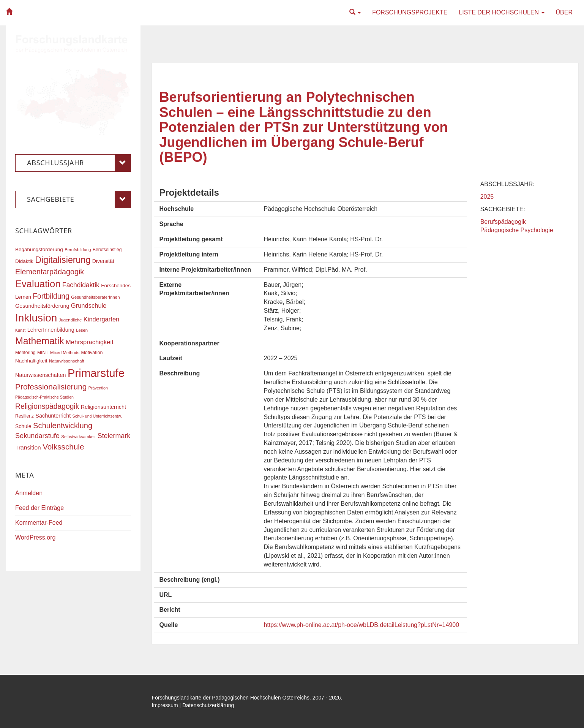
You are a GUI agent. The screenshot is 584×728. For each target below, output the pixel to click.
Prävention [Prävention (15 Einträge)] (98, 388)
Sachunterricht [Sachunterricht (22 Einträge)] (53, 416)
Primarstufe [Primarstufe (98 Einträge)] (96, 373)
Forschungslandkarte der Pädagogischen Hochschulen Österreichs (231, 698)
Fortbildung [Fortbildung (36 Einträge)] (51, 296)
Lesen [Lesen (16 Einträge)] (82, 330)
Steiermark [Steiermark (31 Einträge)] (114, 436)
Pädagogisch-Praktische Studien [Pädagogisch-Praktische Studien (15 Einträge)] (44, 397)
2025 (487, 197)
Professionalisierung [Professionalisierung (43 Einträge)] (51, 387)
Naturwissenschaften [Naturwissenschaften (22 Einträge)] (41, 375)
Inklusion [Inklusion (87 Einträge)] (36, 318)
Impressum (165, 705)
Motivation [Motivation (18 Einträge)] (92, 353)
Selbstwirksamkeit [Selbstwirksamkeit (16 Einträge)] (78, 437)
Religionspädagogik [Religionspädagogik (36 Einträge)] (47, 406)
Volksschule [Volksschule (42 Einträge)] (63, 447)
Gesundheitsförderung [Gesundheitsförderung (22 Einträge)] (42, 306)
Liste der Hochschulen (501, 12)
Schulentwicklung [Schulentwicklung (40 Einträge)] (63, 426)
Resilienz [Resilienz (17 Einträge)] (24, 416)
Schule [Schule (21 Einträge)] (23, 426)
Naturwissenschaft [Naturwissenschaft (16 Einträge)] (67, 361)
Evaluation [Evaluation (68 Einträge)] (38, 284)
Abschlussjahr (79, 163)
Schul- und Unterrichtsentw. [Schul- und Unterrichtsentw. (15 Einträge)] (97, 416)
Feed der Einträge (39, 508)
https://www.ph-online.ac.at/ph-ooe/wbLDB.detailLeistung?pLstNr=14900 (362, 625)
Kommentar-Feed (39, 523)
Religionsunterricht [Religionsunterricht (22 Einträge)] (103, 407)
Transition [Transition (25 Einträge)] (28, 447)
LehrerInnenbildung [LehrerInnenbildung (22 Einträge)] (51, 330)
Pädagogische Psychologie (517, 230)
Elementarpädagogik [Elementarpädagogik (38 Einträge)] (50, 272)
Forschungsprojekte (410, 12)
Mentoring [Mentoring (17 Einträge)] (25, 353)
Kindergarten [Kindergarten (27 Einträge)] (101, 319)
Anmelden (29, 493)
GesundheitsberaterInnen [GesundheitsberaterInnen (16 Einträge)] (95, 297)
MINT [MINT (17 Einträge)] (43, 353)
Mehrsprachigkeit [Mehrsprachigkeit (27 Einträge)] (90, 342)
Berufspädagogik (503, 222)
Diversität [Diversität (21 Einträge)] (103, 261)
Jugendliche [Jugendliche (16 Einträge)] (70, 320)
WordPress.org (35, 537)
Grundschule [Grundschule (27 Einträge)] (89, 305)
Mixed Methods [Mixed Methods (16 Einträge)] (65, 353)
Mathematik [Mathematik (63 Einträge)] (40, 341)
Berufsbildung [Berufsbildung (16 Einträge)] (78, 250)
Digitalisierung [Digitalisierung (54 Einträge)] (63, 260)
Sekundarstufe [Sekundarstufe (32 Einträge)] (37, 436)
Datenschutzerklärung (208, 705)
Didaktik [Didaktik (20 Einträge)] (24, 261)
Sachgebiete (79, 199)
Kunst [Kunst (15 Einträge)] (20, 330)
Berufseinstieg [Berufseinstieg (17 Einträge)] (107, 250)
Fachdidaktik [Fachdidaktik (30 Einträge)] (81, 285)
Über (564, 12)
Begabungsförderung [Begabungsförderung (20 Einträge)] (39, 249)
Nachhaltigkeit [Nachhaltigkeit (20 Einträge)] (31, 361)
